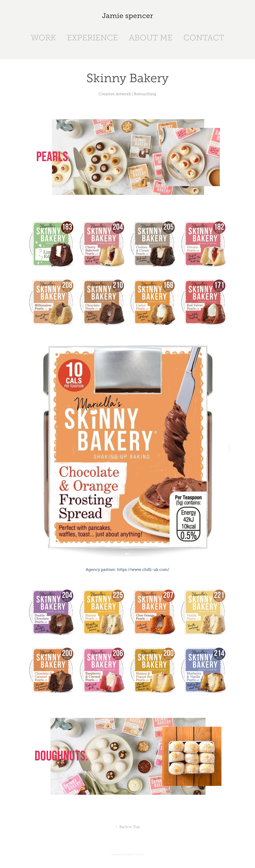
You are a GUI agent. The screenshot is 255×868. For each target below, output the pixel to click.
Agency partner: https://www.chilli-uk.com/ (127, 569)
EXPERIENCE (92, 38)
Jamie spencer (127, 16)
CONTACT (204, 38)
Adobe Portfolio (135, 854)
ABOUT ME (151, 38)
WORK (43, 38)
